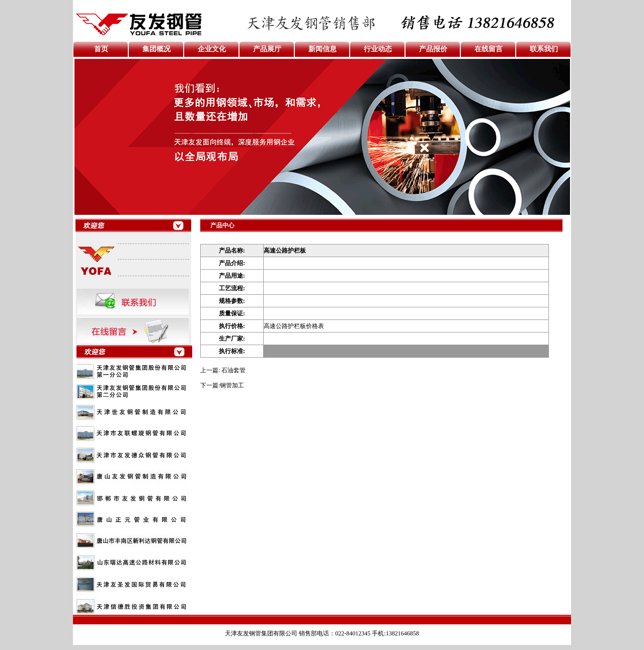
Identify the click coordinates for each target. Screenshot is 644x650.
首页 (101, 49)
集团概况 (156, 49)
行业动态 (378, 49)
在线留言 (489, 49)
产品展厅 (267, 49)
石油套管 (233, 370)
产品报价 (433, 49)
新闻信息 (323, 49)
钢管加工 (232, 385)
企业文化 (212, 49)
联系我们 (544, 49)
